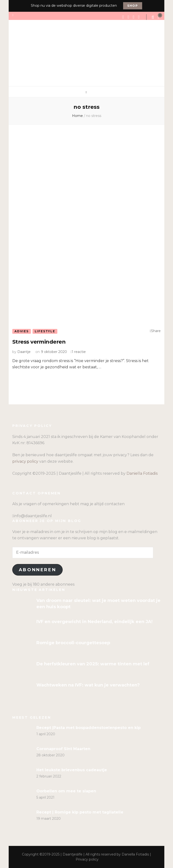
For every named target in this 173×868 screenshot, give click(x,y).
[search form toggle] (153, 17)
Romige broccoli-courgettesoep (73, 643)
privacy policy (25, 461)
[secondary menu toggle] (13, 15)
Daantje (24, 352)
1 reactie (79, 352)
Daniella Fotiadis (142, 473)
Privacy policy (87, 859)
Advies (22, 331)
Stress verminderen (39, 342)
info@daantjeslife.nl (33, 516)
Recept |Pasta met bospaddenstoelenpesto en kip (89, 728)
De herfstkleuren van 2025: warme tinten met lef (93, 664)
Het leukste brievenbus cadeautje (72, 770)
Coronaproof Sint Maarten (63, 749)
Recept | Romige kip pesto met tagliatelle (80, 812)
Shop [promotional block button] (133, 6)
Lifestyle (45, 331)
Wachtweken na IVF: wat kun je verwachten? (88, 685)
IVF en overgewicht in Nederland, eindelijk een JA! (94, 622)
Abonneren (37, 570)
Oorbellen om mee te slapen (66, 791)
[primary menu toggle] (87, 92)
